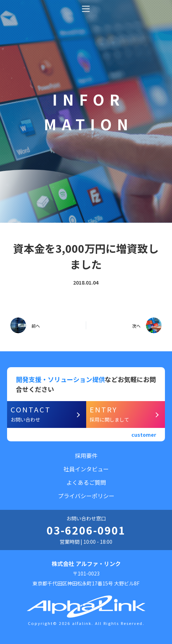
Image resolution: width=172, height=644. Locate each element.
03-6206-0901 (86, 530)
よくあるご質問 (86, 482)
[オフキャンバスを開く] (86, 9)
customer (144, 435)
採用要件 (86, 455)
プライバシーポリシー (86, 496)
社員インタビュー (86, 469)
